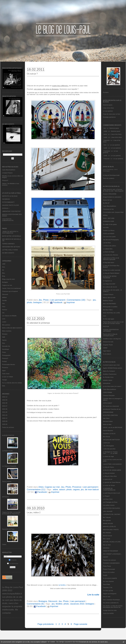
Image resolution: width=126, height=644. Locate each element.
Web (4, 386)
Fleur (4, 307)
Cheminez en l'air (108, 209)
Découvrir (5, 294)
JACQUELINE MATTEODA (111, 440)
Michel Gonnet (107, 536)
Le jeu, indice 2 (34, 512)
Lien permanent (58, 300)
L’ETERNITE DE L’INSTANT (112, 514)
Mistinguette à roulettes (110, 307)
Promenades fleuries (9, 364)
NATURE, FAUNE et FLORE (112, 542)
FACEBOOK (6, 199)
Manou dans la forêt (109, 298)
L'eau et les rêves (108, 108)
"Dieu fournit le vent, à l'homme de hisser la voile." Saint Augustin (113, 190)
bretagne (37, 302)
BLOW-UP (106, 203)
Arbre (41, 487)
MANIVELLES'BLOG (109, 527)
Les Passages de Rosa (110, 502)
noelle (105, 131)
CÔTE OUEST (108, 403)
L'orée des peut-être (109, 449)
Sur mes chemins (108, 581)
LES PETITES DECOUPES (111, 508)
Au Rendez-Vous (108, 377)
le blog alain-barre (109, 263)
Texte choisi (6, 374)
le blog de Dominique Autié (111, 175)
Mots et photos (7, 331)
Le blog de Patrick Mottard (111, 273)
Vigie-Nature (107, 351)
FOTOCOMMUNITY (8, 202)
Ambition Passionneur (110, 374)
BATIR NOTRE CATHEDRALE (12, 236)
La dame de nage (108, 456)
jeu (94, 300)
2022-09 (5, 400)
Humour (5, 310)
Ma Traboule (107, 517)
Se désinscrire (13, 563)
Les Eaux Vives (108, 499)
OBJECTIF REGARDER (111, 551)
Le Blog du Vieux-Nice (110, 476)
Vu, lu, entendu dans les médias (12, 383)
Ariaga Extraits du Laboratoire (112, 197)
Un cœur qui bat (108, 591)
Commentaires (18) (76, 300)
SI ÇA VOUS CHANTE (110, 578)
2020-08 (5, 421)
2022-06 (5, 409)
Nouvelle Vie (6, 346)
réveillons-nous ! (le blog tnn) (112, 339)
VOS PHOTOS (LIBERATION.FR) (8, 220)
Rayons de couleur (109, 572)
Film (3, 304)
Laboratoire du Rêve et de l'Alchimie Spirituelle (111, 259)
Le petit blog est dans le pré (112, 493)
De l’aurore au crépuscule (111, 406)
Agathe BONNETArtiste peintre (113, 368)
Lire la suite (93, 595)
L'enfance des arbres (109, 246)
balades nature (108, 380)
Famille (4, 300)
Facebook (56, 302)
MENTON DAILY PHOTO (111, 530)
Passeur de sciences (109, 560)
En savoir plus (103, 642)
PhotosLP (5, 180)
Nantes (4, 340)
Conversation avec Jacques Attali (113, 212)
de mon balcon (92, 490)
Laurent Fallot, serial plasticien (112, 464)
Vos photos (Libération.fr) (111, 603)
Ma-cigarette (107, 520)
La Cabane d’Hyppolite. (9, 466)
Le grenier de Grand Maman (112, 482)
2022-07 (5, 406)
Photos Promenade (109, 569)
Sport (4, 371)
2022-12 (5, 397)
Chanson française (109, 395)
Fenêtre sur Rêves (109, 230)
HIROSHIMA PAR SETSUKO (11, 247)
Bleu (4, 273)
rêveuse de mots (108, 342)
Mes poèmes (6, 325)
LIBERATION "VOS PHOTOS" (12, 211)
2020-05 (5, 424)
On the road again (109, 319)
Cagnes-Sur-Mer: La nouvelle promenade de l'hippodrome (11, 513)
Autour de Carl (107, 200)
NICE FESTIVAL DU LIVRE (111, 313)
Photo (4, 352)
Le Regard (106, 496)
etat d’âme (106, 418)
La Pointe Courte (7, 451)
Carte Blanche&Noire (9, 170)
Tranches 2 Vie (108, 587)
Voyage (4, 380)
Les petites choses (109, 505)
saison (62, 490)
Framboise (107, 151)
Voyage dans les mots (110, 610)
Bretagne (5, 282)
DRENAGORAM (108, 412)
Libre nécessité (108, 511)
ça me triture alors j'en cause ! (112, 386)
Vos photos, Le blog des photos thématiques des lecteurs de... (113, 607)
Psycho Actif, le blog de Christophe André (110, 335)
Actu (4, 267)
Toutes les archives (8, 427)
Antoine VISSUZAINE (110, 194)
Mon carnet (106, 539)
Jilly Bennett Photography (111, 240)
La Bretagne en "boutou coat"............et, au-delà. (110, 453)
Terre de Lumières (109, 178)
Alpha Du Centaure (109, 371)
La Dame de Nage (109, 252)
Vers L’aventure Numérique (111, 600)
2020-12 (5, 418)
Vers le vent (107, 597)
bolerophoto (107, 383)
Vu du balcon (107, 354)
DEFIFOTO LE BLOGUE (10, 196)
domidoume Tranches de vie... (112, 409)
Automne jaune (108, 105)
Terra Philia (106, 584)
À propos (106, 92)
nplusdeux (106, 548)
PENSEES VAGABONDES (111, 563)
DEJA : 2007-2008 (109, 218)
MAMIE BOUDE (108, 523)
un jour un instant (7, 377)
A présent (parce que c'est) (111, 365)
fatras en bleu (107, 424)
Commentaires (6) (35, 604)
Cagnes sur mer (7, 285)
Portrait (4, 361)
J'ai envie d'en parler (109, 237)
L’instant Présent (7, 173)
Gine (105, 145)
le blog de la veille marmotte (112, 270)
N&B (4, 337)
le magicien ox (107, 281)
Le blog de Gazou (108, 467)
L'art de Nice (107, 243)
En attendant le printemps (38, 323)
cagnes (76, 490)
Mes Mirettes (107, 533)
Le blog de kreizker (109, 473)
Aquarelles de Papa (8, 529)
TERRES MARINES (8, 244)
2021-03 (5, 415)
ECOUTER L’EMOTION (110, 415)
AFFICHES (6, 497)
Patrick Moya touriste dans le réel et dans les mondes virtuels (113, 323)
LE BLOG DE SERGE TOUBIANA (110, 277)
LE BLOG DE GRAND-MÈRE (112, 470)
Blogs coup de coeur (8, 279)
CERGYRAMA (107, 392)
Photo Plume (107, 566)
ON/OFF (106, 557)
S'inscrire (13, 560)
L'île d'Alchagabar (108, 446)
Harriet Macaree (108, 431)
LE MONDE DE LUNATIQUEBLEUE (109, 489)
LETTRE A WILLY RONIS (10, 250)
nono (104, 316)
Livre (4, 319)
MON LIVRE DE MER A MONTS (12, 328)
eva (105, 128)
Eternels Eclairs (108, 421)
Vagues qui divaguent (110, 594)
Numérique (6, 349)
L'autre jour (106, 443)
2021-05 (5, 412)
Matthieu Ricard (108, 301)
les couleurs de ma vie (110, 287)
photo (29, 302)
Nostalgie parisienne (109, 117)
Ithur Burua (106, 437)
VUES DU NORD (108, 613)
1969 (4, 264)
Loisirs (4, 322)
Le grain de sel (108, 479)
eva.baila (106, 227)
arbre (55, 490)
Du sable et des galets (110, 224)
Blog (4, 276)
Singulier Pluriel (108, 345)
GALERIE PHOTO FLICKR (10, 205)
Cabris (4, 544)
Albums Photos (8, 435)
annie (105, 134)
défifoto (4, 297)
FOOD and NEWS (109, 234)
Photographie (6, 355)
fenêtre (59, 604)
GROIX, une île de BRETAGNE (113, 427)
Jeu (3, 313)
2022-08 (5, 403)
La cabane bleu (108, 249)
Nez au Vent (107, 545)
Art (3, 270)
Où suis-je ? (32, 74)
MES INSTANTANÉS (109, 304)
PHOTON (106, 327)
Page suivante (80, 624)
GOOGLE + (6, 208)
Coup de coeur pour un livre (112, 114)
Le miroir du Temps (109, 485)
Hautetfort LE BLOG (109, 434)
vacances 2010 (77, 604)
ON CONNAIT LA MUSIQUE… (112, 554)
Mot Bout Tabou (108, 310)
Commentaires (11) (36, 490)
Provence (5, 368)
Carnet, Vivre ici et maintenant (11, 288)
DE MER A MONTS (8, 253)
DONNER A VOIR (108, 221)
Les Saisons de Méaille (9, 316)
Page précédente (46, 624)
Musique (5, 334)
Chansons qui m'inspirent (10, 291)
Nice (4, 343)
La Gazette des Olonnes (111, 255)
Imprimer (69, 302)
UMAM (105, 348)
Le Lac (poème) (108, 111)
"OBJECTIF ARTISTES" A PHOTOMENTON (10, 232)
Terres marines (7, 481)
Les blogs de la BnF (109, 284)
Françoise (107, 140)
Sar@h (105, 575)
